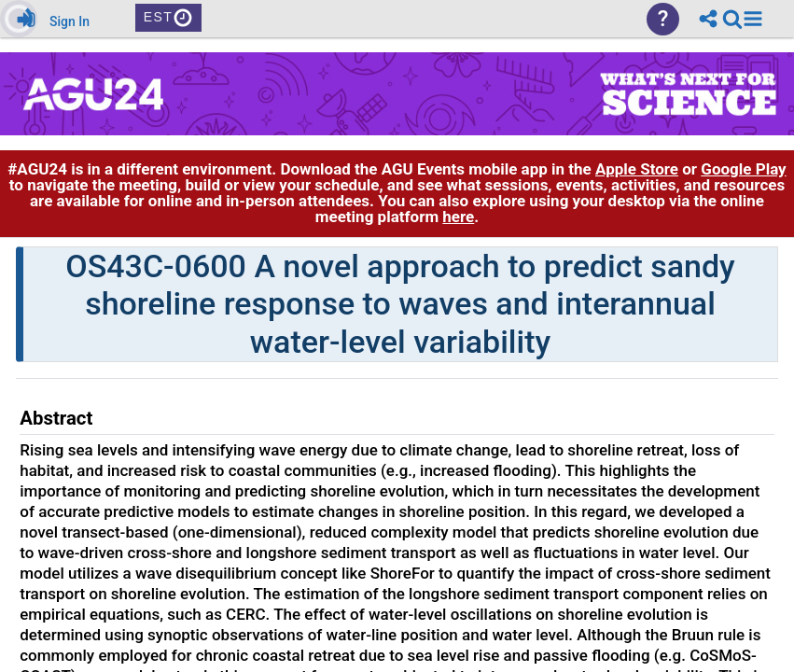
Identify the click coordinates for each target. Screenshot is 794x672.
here (458, 217)
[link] (732, 19)
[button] (753, 19)
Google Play (743, 169)
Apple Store (637, 169)
